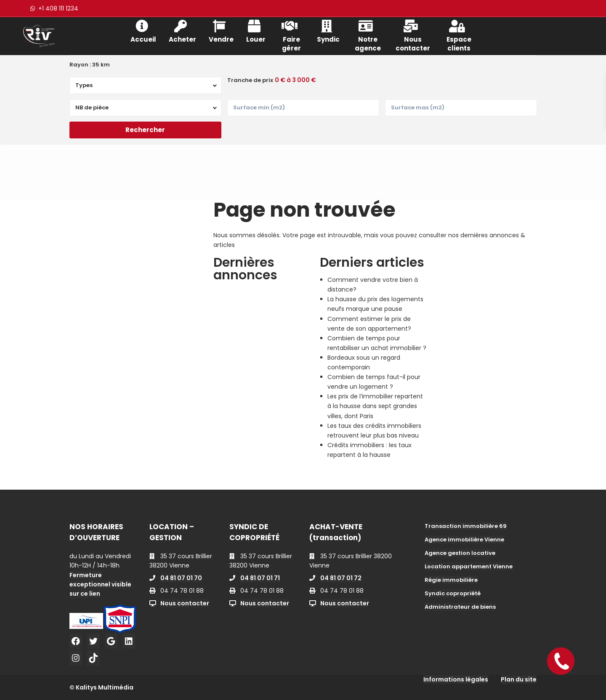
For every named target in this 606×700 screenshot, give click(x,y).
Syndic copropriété (453, 593)
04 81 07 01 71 (260, 578)
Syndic (328, 30)
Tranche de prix (250, 80)
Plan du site (519, 679)
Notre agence (368, 35)
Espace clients (459, 35)
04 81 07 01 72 (341, 578)
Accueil (143, 30)
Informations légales (456, 679)
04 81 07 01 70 (181, 578)
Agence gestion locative (460, 553)
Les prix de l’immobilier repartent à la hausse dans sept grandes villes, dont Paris (375, 406)
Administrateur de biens (460, 607)
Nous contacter (413, 35)
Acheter (182, 30)
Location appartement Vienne (469, 566)
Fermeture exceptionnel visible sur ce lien (100, 584)
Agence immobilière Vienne (464, 540)
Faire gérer (291, 35)
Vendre (221, 30)
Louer (256, 30)
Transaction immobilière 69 (466, 526)
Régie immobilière (451, 580)
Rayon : (90, 65)
